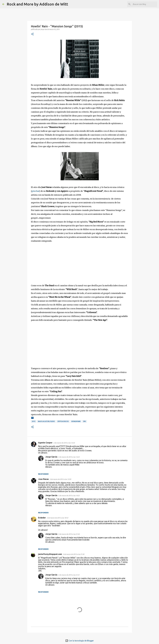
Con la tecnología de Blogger (79, 641)
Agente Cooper (45, 443)
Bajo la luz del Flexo (46, 421)
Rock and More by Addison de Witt (37, 4)
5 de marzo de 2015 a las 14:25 (69, 495)
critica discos (63, 421)
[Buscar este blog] (144, 4)
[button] (32, 34)
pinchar (35, 191)
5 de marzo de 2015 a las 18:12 (57, 518)
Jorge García (51, 457)
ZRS (84, 421)
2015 (34, 421)
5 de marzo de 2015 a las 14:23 (69, 457)
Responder (43, 474)
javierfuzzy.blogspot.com (50, 554)
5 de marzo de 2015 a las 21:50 (69, 534)
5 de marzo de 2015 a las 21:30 (74, 554)
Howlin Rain (76, 421)
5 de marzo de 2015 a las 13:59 (60, 479)
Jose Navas (43, 479)
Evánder (42, 518)
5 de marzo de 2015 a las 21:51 (69, 575)
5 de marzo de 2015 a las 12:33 (64, 443)
